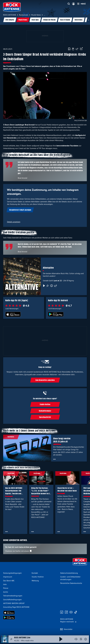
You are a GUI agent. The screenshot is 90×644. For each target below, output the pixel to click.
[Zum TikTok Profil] (76, 612)
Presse (6, 588)
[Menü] (81, 4)
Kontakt (35, 573)
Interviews (78, 20)
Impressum (8, 577)
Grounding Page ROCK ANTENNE (16, 607)
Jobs (5, 584)
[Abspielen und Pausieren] (61, 639)
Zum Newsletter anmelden (45, 380)
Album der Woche (49, 20)
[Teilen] (56, 286)
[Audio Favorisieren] (11, 639)
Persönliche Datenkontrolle (71, 583)
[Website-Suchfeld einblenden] (69, 4)
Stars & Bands (65, 20)
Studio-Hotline (38, 577)
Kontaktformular (45, 411)
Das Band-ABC (9, 581)
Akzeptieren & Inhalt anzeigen (20, 210)
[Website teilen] (77, 49)
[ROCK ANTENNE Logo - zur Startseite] (12, 7)
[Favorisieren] (48, 286)
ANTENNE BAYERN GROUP (14, 603)
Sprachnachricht (45, 417)
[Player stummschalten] (76, 639)
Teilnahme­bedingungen (13, 596)
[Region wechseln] (68, 620)
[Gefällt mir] (73, 49)
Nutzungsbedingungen (12, 573)
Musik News (23, 20)
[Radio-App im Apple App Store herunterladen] (24, 314)
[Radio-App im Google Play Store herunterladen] (66, 314)
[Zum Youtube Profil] (71, 612)
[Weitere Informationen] (86, 639)
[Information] (52, 286)
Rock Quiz (35, 20)
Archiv (6, 592)
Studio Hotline (45, 405)
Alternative (48, 268)
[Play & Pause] (44, 286)
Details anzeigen (14, 222)
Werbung (35, 581)
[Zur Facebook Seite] (62, 612)
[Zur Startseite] (80, 566)
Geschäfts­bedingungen (12, 599)
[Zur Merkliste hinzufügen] (69, 49)
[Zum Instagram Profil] (66, 612)
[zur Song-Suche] (81, 639)
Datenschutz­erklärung (69, 573)
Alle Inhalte (10, 20)
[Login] (73, 4)
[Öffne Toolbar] (81, 49)
